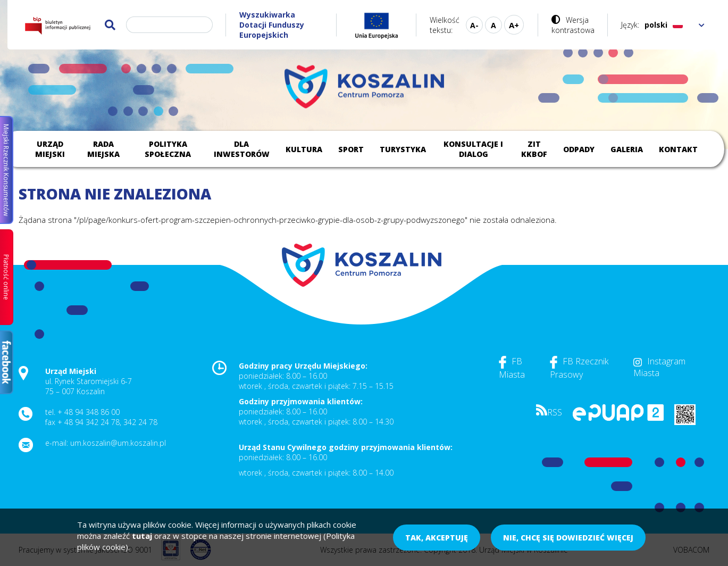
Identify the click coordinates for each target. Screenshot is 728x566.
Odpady (579, 149)
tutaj (142, 536)
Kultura (304, 149)
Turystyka (403, 149)
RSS (549, 412)
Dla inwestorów (242, 149)
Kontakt (678, 149)
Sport (351, 149)
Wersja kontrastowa (573, 25)
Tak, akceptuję (437, 538)
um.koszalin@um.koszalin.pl (118, 443)
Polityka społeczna (168, 149)
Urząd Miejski (50, 149)
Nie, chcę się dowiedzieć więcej (568, 538)
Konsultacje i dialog (473, 149)
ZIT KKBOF (534, 149)
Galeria (627, 149)
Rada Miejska (103, 149)
